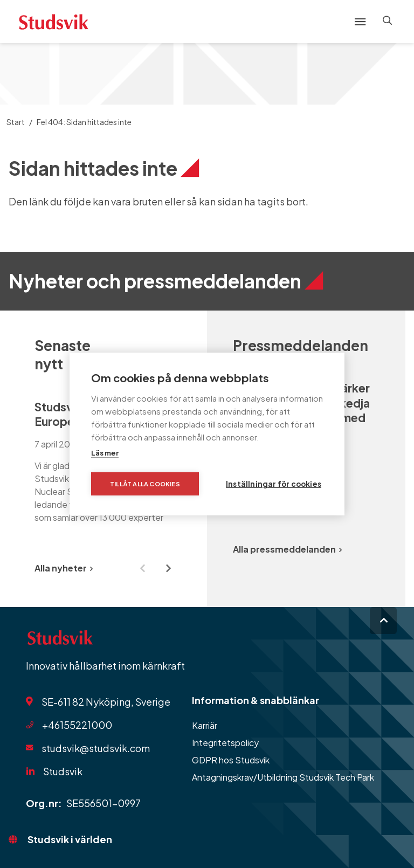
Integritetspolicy (225, 743)
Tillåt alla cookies (145, 484)
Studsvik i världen (70, 839)
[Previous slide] (142, 568)
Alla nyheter (64, 568)
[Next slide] (168, 568)
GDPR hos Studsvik (231, 760)
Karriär (205, 725)
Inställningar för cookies (274, 484)
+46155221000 (77, 725)
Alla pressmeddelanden (287, 549)
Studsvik (63, 771)
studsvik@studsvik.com (96, 748)
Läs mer (105, 453)
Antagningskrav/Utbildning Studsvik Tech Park (283, 777)
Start (16, 122)
